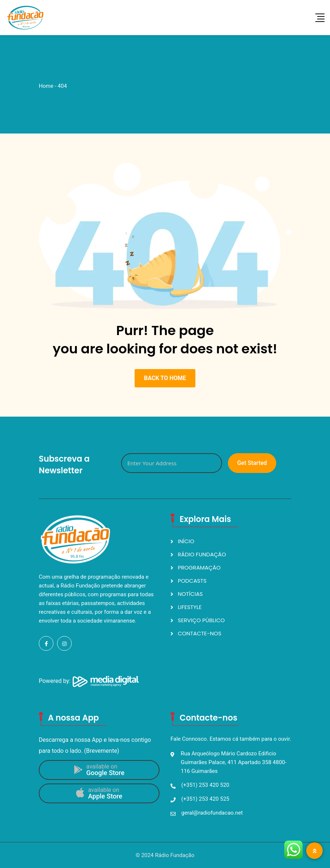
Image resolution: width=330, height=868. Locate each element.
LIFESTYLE (190, 607)
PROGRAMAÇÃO (199, 568)
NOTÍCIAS (190, 594)
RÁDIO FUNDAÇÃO (202, 554)
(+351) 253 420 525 (205, 799)
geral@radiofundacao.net (212, 813)
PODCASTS (192, 581)
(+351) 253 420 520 (205, 785)
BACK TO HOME (165, 378)
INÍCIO (186, 541)
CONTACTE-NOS (200, 633)
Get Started (252, 463)
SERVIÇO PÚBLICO (201, 620)
